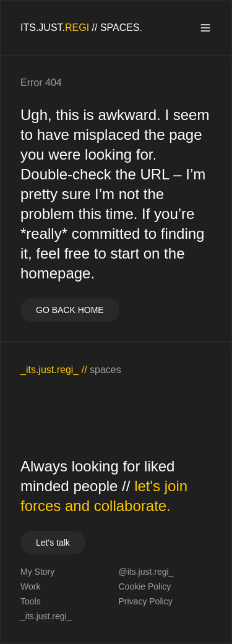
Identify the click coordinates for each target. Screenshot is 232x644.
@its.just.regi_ (146, 572)
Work (30, 586)
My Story (37, 572)
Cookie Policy (145, 586)
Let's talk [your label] (53, 543)
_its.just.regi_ (46, 616)
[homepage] (81, 28)
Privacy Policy (146, 601)
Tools (31, 601)
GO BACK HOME (70, 310)
